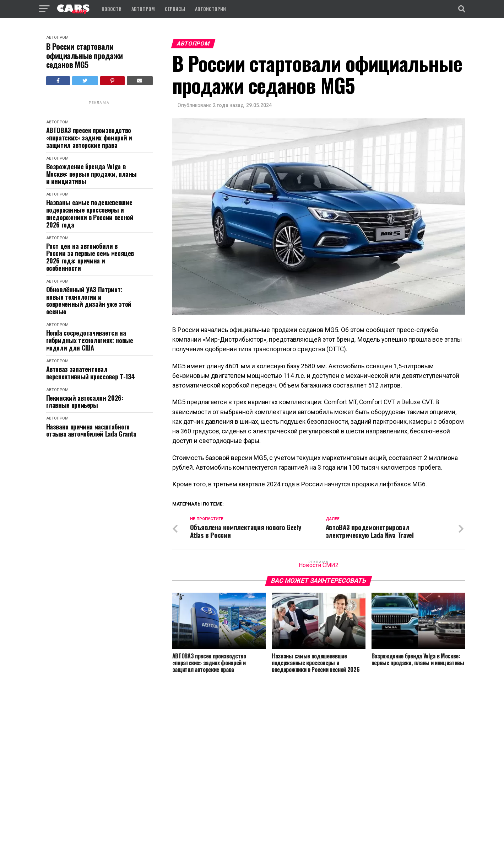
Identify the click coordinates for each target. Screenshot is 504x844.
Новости (112, 9)
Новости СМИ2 (319, 565)
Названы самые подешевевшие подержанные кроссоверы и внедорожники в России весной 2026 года (90, 213)
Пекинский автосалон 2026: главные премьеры (85, 402)
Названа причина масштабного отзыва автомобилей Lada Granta (91, 430)
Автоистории (210, 9)
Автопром (143, 9)
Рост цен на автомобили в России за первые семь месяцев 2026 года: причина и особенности (90, 257)
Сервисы (175, 9)
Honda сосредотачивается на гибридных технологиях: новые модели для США (90, 340)
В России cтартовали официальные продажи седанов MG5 (85, 55)
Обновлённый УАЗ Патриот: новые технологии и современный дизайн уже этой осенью (89, 301)
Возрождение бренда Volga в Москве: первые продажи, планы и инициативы (92, 174)
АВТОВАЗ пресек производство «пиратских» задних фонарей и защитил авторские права (89, 138)
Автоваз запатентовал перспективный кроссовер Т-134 (91, 373)
